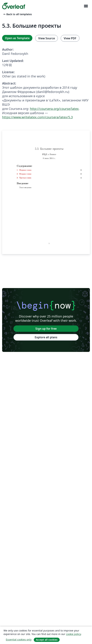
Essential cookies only (19, 640)
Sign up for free (46, 329)
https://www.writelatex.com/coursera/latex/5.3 (37, 117)
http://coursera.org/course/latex (54, 109)
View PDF (70, 38)
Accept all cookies (47, 640)
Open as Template (17, 38)
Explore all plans (46, 337)
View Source (47, 38)
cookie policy (73, 634)
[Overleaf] (14, 6)
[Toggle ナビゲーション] (86, 6)
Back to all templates (17, 14)
